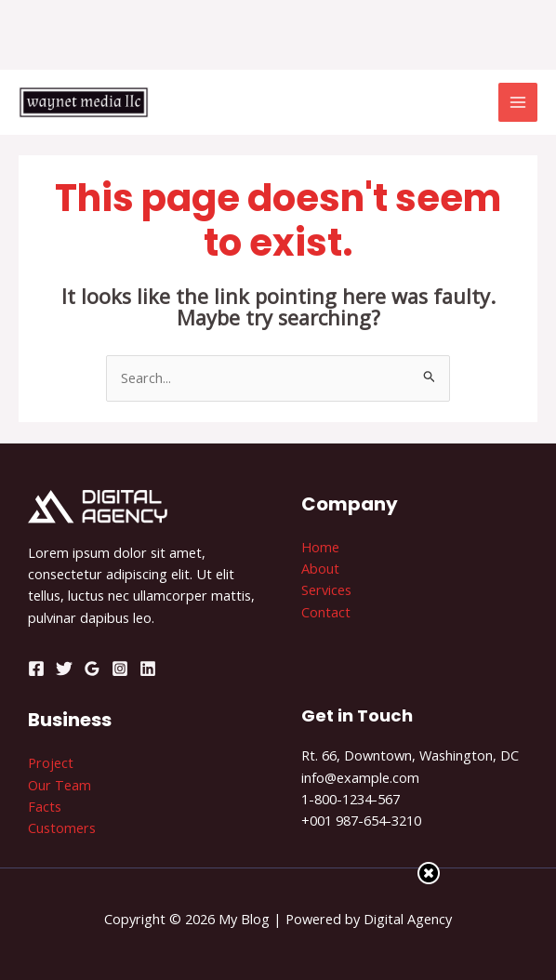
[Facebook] (36, 669)
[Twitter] (64, 669)
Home (320, 547)
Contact (326, 612)
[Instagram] (120, 669)
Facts (45, 806)
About (320, 568)
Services (326, 589)
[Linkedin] (148, 669)
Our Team (60, 785)
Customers (62, 828)
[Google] (92, 669)
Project (51, 762)
